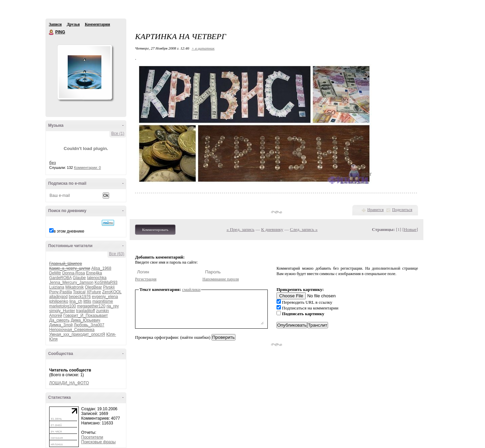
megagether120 (91, 306)
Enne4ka (94, 273)
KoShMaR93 (106, 282)
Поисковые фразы (98, 442)
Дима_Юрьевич (85, 320)
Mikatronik (75, 287)
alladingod (58, 297)
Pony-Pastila (60, 292)
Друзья (73, 24)
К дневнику (272, 229)
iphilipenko (59, 301)
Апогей (56, 316)
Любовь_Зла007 (89, 325)
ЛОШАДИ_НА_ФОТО (69, 383)
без (53, 163)
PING (52, 32)
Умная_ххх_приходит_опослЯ (77, 334)
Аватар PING (85, 72)
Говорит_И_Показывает (86, 316)
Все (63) (117, 254)
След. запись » (304, 229)
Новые (410, 229)
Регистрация (146, 279)
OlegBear (93, 287)
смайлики (191, 289)
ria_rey (113, 306)
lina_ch (76, 301)
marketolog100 (62, 306)
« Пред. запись (241, 229)
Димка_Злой (61, 325)
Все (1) (118, 133)
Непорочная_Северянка (72, 330)
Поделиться (402, 210)
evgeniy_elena (105, 297)
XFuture (94, 292)
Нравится (376, 210)
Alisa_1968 (101, 268)
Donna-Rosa (74, 273)
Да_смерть (59, 320)
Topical (79, 292)
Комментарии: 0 (88, 168)
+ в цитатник (203, 48)
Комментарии (98, 24)
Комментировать (155, 230)
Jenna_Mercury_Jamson (71, 282)
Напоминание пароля (221, 279)
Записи (55, 24)
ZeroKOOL (112, 292)
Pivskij (109, 287)
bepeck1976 (80, 297)
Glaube (79, 278)
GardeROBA (60, 278)
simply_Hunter (62, 311)
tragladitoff (86, 311)
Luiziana (57, 287)
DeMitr (55, 273)
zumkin (102, 311)
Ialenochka (97, 278)
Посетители (92, 437)
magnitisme (103, 301)
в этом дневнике (69, 231)
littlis (87, 301)
